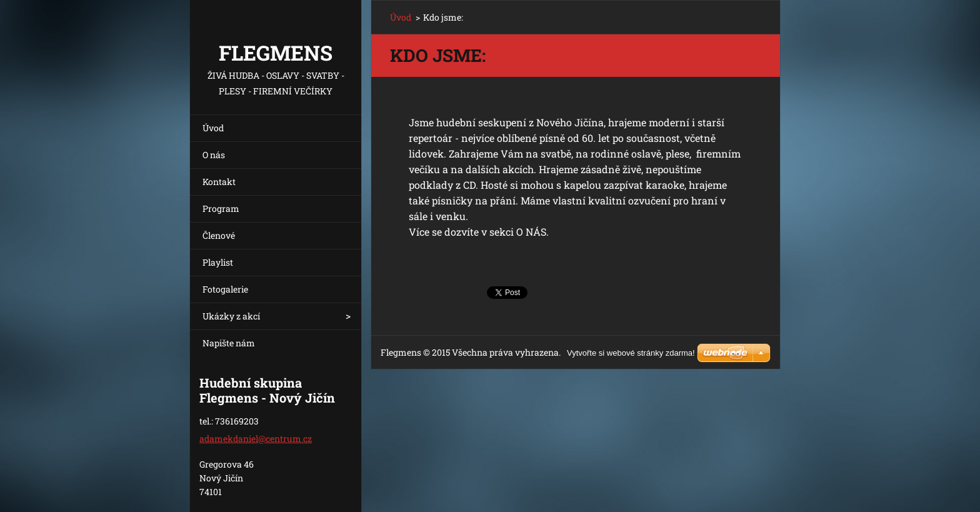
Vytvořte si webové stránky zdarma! (631, 353)
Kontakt (219, 182)
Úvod (213, 128)
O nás (214, 155)
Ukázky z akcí (231, 316)
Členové (219, 235)
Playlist (218, 262)
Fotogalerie (225, 289)
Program (221, 208)
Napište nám (229, 343)
